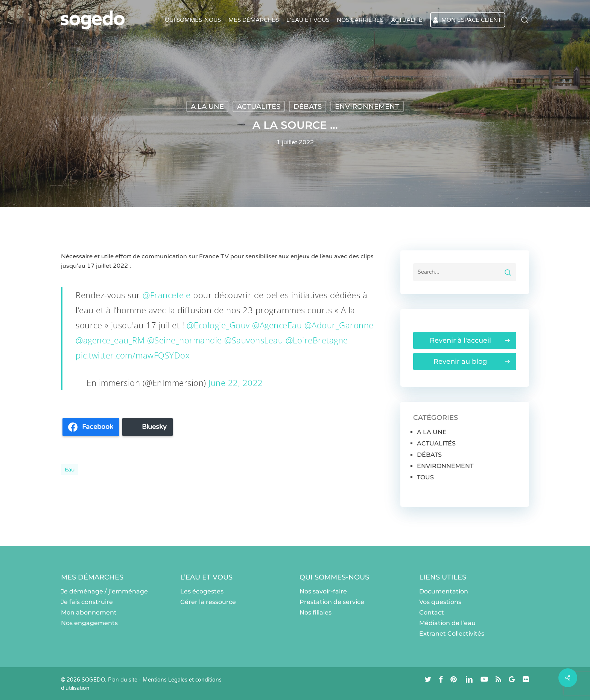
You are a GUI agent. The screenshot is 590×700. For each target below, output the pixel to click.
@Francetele (167, 295)
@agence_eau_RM (110, 340)
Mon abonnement (89, 612)
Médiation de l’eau (447, 623)
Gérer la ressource (208, 602)
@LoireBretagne (317, 340)
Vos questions (440, 602)
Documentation (444, 591)
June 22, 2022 (236, 383)
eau (70, 470)
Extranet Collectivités (452, 634)
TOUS (425, 477)
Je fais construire (87, 602)
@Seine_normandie (185, 340)
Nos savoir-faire (323, 591)
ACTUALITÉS (259, 107)
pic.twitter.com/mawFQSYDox (133, 355)
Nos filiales (316, 612)
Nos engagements (89, 623)
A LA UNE (207, 107)
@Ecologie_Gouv (218, 325)
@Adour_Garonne (339, 325)
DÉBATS (308, 107)
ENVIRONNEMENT (367, 107)
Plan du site (123, 680)
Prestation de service (332, 602)
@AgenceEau (277, 325)
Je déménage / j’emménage (104, 591)
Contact (432, 612)
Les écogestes (202, 591)
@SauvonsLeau (254, 340)
